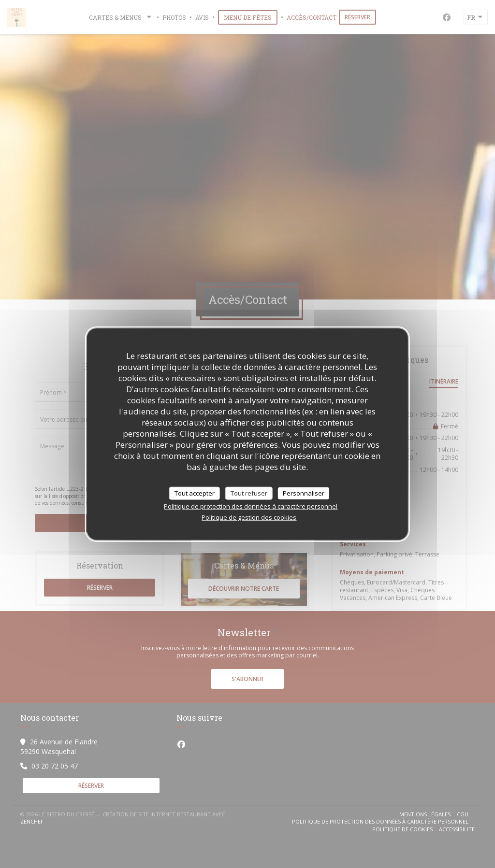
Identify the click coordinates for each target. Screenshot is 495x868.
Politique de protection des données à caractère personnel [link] (251, 506)
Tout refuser (249, 493)
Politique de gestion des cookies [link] (249, 517)
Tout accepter (195, 493)
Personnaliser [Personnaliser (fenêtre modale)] (304, 493)
